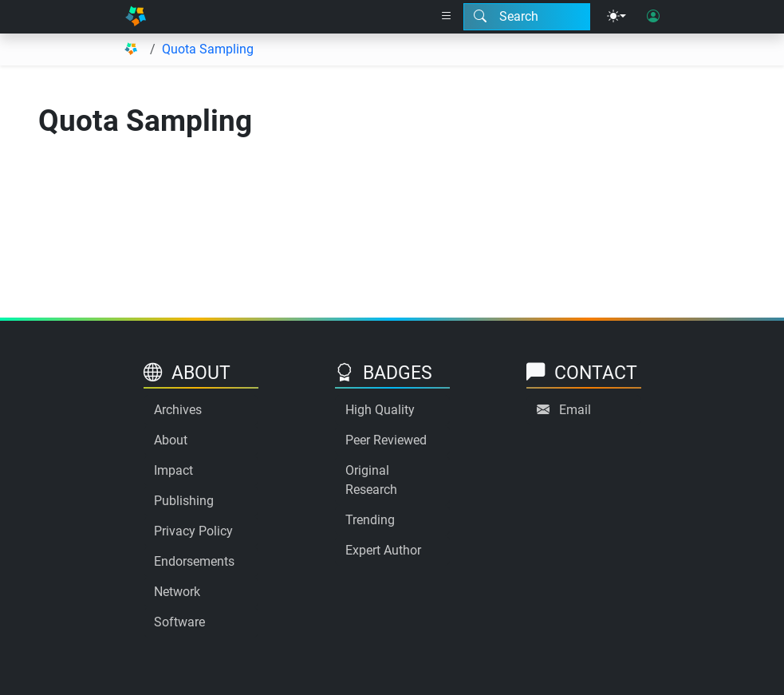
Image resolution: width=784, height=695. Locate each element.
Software (179, 622)
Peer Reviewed (386, 440)
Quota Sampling (208, 49)
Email (575, 410)
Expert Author (383, 550)
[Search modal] (527, 17)
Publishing (184, 501)
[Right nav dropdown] (447, 17)
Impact (173, 470)
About (171, 440)
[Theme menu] (617, 17)
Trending (370, 520)
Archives (178, 410)
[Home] (136, 17)
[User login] (653, 17)
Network (177, 592)
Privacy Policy (193, 531)
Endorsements (194, 561)
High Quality (380, 410)
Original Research (371, 480)
